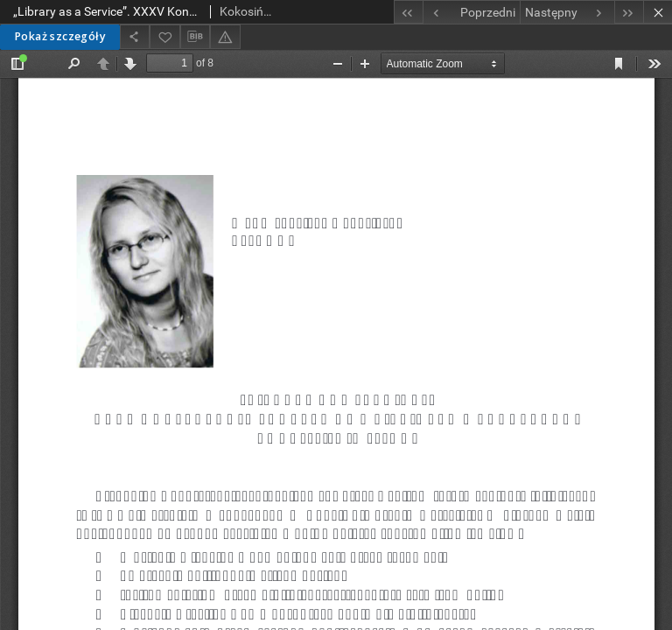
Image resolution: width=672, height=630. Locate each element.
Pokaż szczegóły (60, 36)
